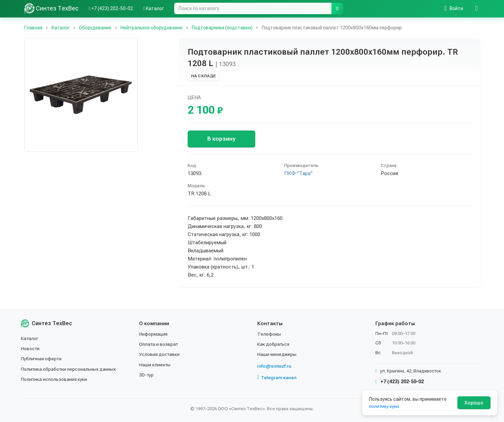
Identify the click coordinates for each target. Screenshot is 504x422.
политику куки (384, 406)
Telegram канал (277, 377)
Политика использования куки (55, 379)
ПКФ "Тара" (298, 173)
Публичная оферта (42, 359)
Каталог (30, 338)
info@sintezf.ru (274, 366)
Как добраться (274, 344)
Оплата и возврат (159, 344)
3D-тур (147, 375)
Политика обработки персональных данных (69, 369)
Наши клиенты (155, 365)
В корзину (221, 139)
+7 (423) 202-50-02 (400, 382)
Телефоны (269, 334)
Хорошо (474, 403)
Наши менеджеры (277, 354)
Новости (31, 348)
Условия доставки (160, 354)
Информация (154, 334)
